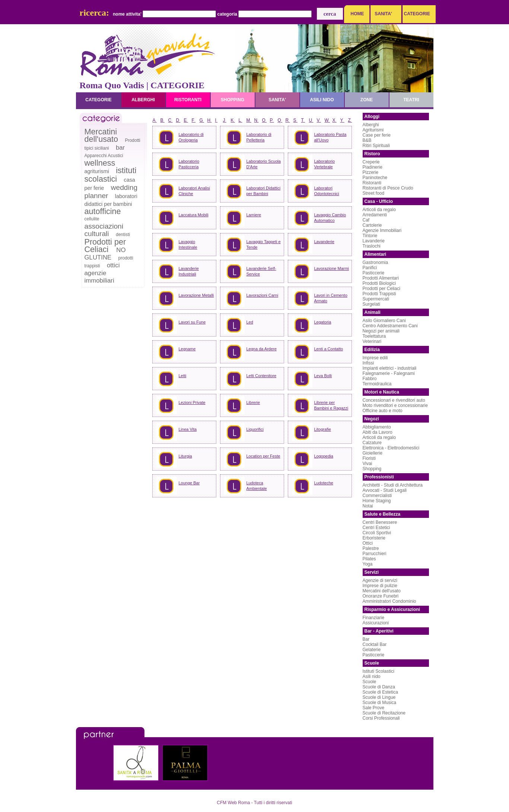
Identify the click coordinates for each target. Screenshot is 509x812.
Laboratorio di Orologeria (191, 137)
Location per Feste (263, 456)
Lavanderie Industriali (189, 271)
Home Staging (377, 501)
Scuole (370, 682)
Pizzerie (371, 172)
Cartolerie (372, 225)
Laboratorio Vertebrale (325, 164)
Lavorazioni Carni (263, 295)
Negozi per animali (381, 331)
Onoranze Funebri (381, 596)
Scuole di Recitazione (384, 713)
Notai (368, 506)
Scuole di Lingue (379, 697)
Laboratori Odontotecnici (327, 191)
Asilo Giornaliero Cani (384, 321)
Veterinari (372, 341)
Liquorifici (255, 429)
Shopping (372, 469)
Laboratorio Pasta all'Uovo (330, 137)
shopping (233, 100)
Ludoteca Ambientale (257, 486)
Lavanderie (324, 242)
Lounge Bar (189, 483)
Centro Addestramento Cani (390, 326)
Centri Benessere (380, 522)
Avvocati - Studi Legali (385, 490)
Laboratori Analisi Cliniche (194, 191)
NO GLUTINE (105, 254)
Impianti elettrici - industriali (390, 368)
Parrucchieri (375, 554)
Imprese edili (375, 358)
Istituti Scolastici (378, 671)
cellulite (92, 219)
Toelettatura (374, 336)
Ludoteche (324, 483)
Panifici (370, 268)
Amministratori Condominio (389, 601)
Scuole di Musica (380, 703)
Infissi (368, 363)
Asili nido (372, 676)
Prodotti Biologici (379, 283)
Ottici (368, 543)
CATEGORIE (415, 14)
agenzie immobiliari (99, 277)
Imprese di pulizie (380, 586)
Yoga (368, 564)
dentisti (123, 235)
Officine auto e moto (383, 411)
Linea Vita (188, 429)
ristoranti (188, 100)
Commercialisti (377, 496)
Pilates (369, 559)
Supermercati (376, 299)
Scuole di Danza (379, 687)
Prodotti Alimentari (381, 278)
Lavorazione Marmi (332, 268)
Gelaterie (372, 650)
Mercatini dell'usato (101, 135)
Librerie (253, 402)
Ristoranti (372, 183)
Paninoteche (375, 178)
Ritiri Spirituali (376, 146)
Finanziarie (374, 618)
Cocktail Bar (375, 644)
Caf (366, 220)
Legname (187, 349)
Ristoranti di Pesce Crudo (388, 188)
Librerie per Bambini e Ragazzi (331, 405)
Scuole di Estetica (380, 692)
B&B (367, 140)
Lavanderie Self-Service (261, 271)
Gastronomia (376, 262)
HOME (357, 14)
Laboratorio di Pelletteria (259, 137)
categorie (98, 100)
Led (250, 322)
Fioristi (369, 458)
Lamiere (254, 215)
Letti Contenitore (262, 376)
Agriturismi (373, 130)
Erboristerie (374, 538)
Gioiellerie (373, 453)
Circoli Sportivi (377, 533)
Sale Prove (374, 708)
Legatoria (323, 322)
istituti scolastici (111, 175)
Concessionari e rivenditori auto (394, 400)
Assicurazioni (376, 623)
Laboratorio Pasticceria (189, 164)
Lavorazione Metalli (196, 295)
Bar (366, 639)
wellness (100, 163)
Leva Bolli (323, 376)
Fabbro (370, 379)
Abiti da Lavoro (378, 432)
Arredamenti (375, 215)
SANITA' (383, 14)
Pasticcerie (374, 273)
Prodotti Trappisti (379, 294)
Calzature (372, 443)
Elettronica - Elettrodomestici (391, 448)
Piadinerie (373, 167)
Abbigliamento (377, 427)
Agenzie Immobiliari (382, 230)
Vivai (368, 464)
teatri (411, 100)
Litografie (323, 429)
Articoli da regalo (379, 210)
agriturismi (97, 171)
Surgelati (371, 304)
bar (120, 148)
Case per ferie (377, 135)
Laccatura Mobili (194, 215)
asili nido (322, 100)
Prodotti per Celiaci (105, 246)
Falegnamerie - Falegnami (389, 373)
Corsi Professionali (381, 718)
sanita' (277, 100)
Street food (374, 193)
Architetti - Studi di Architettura (393, 485)
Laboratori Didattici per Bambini (264, 191)
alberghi (143, 100)
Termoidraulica (377, 384)
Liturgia (185, 456)
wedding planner (111, 192)
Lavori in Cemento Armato (331, 298)
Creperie (371, 162)
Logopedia (324, 456)
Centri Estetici (376, 528)
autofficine (103, 211)
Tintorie (370, 236)
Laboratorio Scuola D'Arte (264, 164)
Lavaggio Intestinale (188, 244)
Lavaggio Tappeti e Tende (264, 244)
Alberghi (371, 125)
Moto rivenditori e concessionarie (395, 405)
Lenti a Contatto (329, 349)
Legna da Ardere (262, 349)
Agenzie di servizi (380, 580)
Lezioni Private (192, 402)
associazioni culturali (104, 230)
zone (367, 100)
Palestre (371, 548)
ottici (113, 265)
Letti (183, 376)
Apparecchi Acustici (104, 156)
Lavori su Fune (192, 322)
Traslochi (372, 246)
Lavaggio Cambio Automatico (330, 218)
